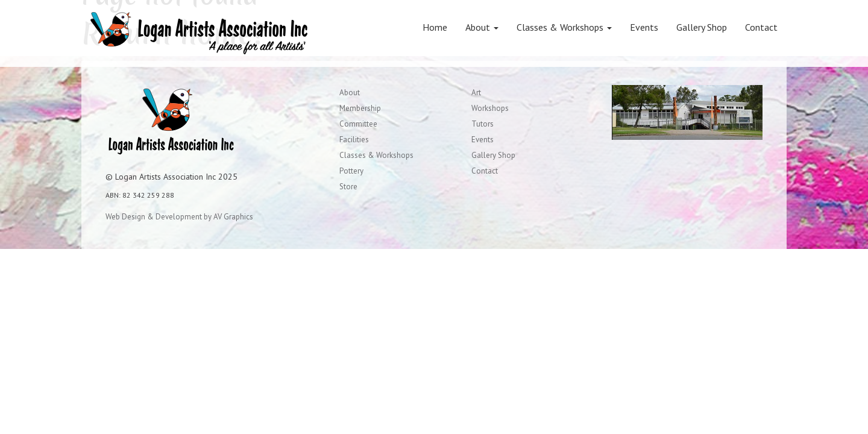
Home (435, 27)
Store (348, 187)
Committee (358, 124)
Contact (761, 27)
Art (476, 93)
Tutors (483, 124)
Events (644, 27)
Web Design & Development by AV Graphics (179, 217)
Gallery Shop (702, 27)
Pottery (351, 171)
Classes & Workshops (564, 27)
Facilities (354, 140)
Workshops (490, 108)
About (482, 27)
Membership (360, 108)
